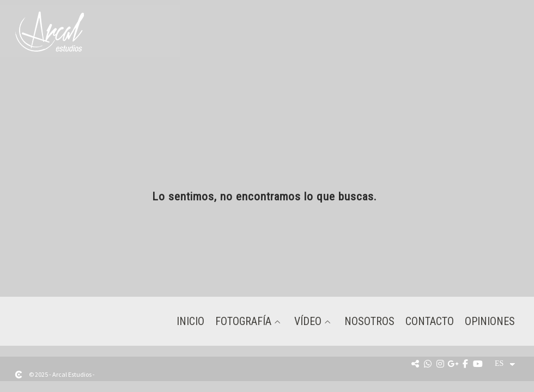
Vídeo (308, 321)
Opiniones (490, 321)
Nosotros (369, 321)
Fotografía (243, 321)
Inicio (190, 321)
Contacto (430, 321)
